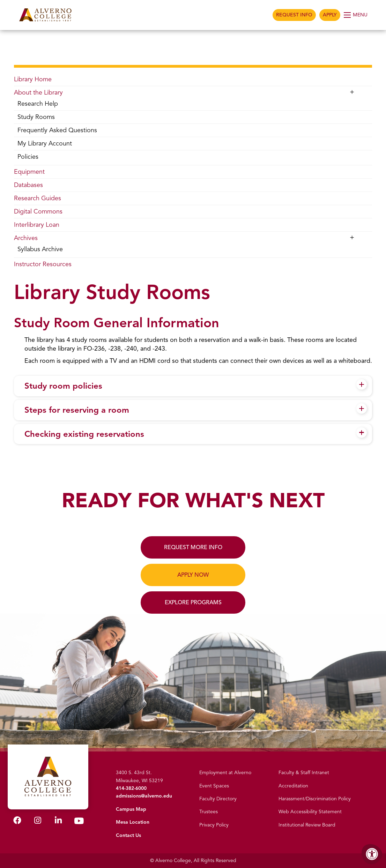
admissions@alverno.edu (144, 796)
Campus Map (131, 809)
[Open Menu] (356, 15)
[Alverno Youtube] (79, 822)
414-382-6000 (131, 788)
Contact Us (128, 835)
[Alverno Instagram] (38, 822)
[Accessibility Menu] (372, 854)
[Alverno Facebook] (17, 822)
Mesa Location (133, 822)
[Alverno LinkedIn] (58, 822)
